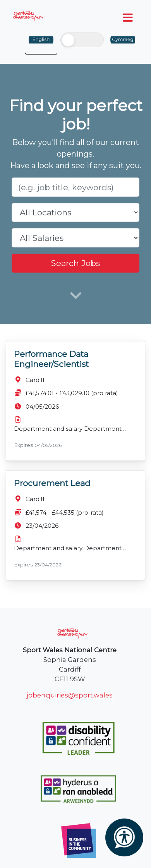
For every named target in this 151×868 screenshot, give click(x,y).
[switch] (82, 40)
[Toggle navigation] (128, 17)
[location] (75, 213)
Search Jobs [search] (75, 263)
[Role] (75, 187)
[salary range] (75, 238)
